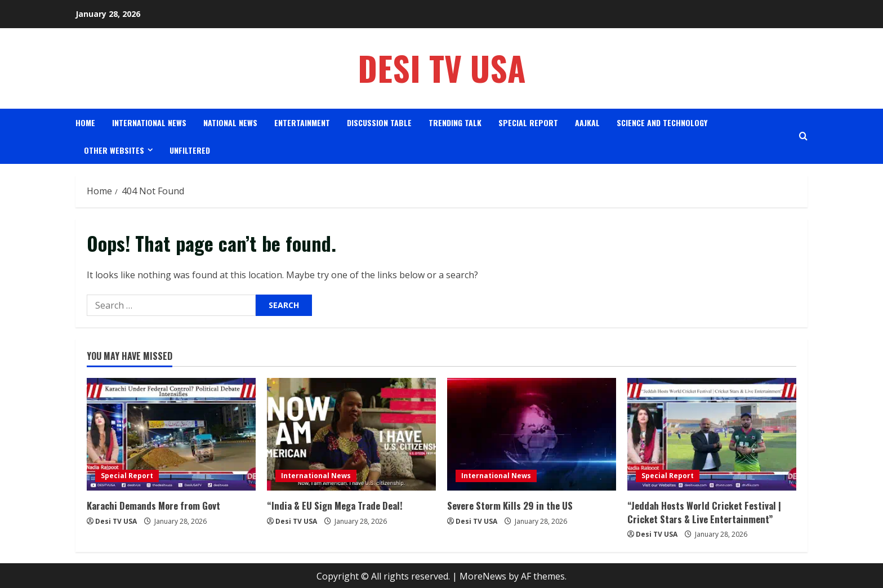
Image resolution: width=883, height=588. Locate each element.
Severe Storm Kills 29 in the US (507, 505)
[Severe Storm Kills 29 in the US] (532, 434)
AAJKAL (587, 122)
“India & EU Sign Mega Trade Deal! (332, 505)
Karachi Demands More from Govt (151, 505)
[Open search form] (803, 136)
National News (230, 122)
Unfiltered (190, 150)
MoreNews (483, 574)
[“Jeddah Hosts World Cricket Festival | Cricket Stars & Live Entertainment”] (712, 434)
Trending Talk (455, 122)
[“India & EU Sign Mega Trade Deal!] (351, 434)
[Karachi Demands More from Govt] (171, 434)
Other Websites (114, 150)
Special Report (528, 122)
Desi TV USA (442, 68)
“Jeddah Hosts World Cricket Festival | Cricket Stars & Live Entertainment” (701, 511)
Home (85, 122)
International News (149, 122)
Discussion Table (379, 122)
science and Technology (662, 122)
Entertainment (302, 122)
